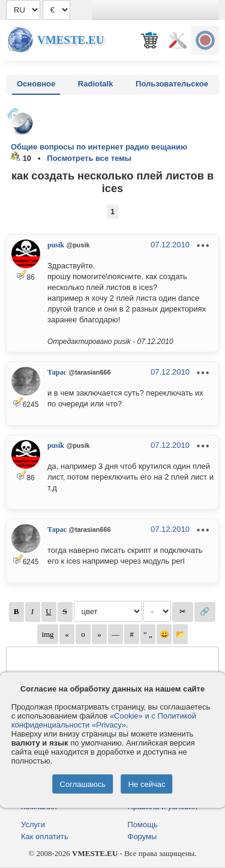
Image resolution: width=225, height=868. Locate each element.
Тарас (57, 372)
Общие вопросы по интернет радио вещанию (99, 147)
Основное (36, 84)
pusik (56, 245)
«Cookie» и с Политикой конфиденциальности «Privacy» (104, 720)
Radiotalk (96, 84)
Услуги (33, 824)
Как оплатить (45, 836)
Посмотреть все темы (89, 158)
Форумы (142, 836)
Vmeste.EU (70, 40)
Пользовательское (172, 84)
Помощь (143, 824)
